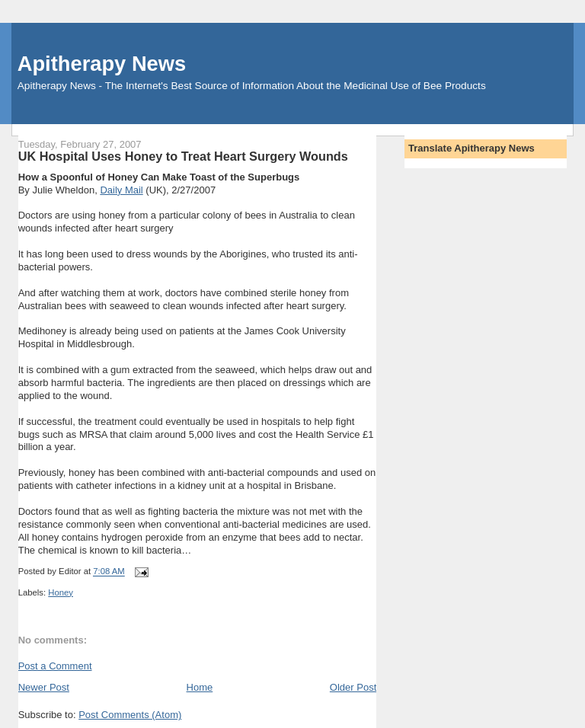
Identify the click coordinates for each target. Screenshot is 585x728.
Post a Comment (55, 666)
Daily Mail (121, 190)
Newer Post (44, 687)
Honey (61, 592)
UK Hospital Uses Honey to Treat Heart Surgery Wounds (183, 156)
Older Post (353, 687)
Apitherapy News (102, 64)
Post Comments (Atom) (130, 715)
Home (200, 687)
